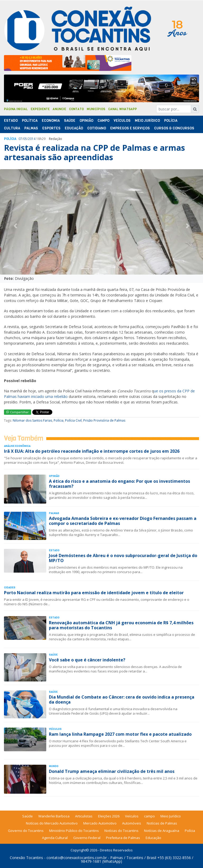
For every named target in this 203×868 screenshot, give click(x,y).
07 (20, 139)
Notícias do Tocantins (121, 831)
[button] (15, 226)
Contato (76, 109)
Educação (74, 128)
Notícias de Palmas (162, 823)
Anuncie (59, 109)
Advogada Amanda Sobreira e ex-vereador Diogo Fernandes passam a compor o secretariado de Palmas (123, 521)
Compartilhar (18, 412)
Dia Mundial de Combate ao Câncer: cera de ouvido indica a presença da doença (122, 699)
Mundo (54, 766)
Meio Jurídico (147, 121)
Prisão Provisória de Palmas (104, 420)
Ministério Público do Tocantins (74, 831)
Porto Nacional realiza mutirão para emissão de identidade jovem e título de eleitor (94, 593)
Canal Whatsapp (123, 109)
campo (149, 816)
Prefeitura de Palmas (123, 838)
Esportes (51, 128)
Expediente (40, 109)
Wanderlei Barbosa (54, 816)
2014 (32, 139)
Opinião (86, 121)
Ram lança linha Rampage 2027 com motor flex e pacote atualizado (120, 734)
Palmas (31, 128)
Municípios (96, 109)
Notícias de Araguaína (162, 831)
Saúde (70, 121)
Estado (11, 121)
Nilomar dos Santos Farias (32, 420)
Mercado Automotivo (100, 823)
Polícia (59, 420)
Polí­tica (30, 121)
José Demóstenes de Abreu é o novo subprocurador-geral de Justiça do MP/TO (123, 558)
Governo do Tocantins (26, 831)
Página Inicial (16, 109)
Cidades (10, 587)
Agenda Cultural (55, 838)
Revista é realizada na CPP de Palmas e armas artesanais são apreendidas (94, 152)
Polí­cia (171, 121)
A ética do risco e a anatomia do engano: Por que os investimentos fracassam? (119, 484)
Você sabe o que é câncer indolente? (87, 660)
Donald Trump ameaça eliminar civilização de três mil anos (112, 771)
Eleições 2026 (109, 816)
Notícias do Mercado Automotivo (52, 823)
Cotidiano (97, 128)
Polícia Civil (73, 420)
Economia (51, 121)
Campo (103, 121)
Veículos (122, 121)
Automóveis (132, 823)
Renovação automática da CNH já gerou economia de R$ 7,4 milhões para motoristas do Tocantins (121, 625)
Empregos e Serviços (130, 128)
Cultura (12, 128)
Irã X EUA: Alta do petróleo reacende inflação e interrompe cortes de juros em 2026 (92, 451)
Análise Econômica (17, 446)
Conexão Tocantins (26, 858)
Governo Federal (87, 838)
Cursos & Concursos (174, 128)
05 (25, 139)
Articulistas (84, 816)
